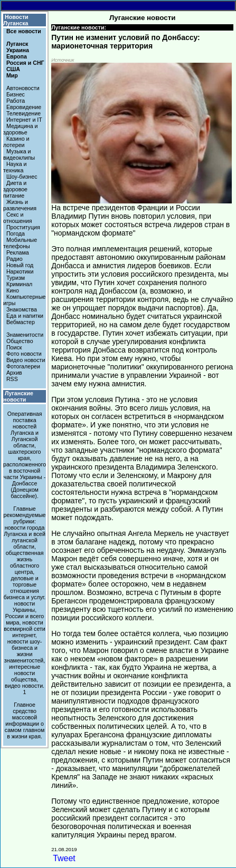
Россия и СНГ (25, 63)
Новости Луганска (16, 20)
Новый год (20, 265)
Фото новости (24, 354)
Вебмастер (21, 322)
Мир (12, 75)
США (13, 69)
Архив (14, 373)
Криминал (19, 284)
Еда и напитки (25, 316)
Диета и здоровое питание (15, 189)
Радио (15, 259)
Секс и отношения (17, 218)
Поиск (14, 347)
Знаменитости (25, 335)
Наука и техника (15, 167)
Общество (20, 341)
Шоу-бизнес (22, 177)
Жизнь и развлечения (20, 205)
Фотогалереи (23, 366)
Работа (16, 101)
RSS (12, 379)
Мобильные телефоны (20, 243)
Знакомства (22, 309)
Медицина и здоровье (21, 129)
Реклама (18, 252)
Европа (17, 56)
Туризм (16, 278)
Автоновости (23, 88)
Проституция (23, 227)
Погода (16, 233)
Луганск (17, 44)
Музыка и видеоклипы (19, 154)
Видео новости (26, 360)
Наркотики (20, 271)
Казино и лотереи (16, 142)
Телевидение (23, 113)
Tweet (64, 858)
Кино (13, 290)
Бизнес (16, 94)
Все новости (24, 31)
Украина (18, 50)
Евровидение (24, 107)
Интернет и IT (24, 120)
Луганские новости (18, 396)
